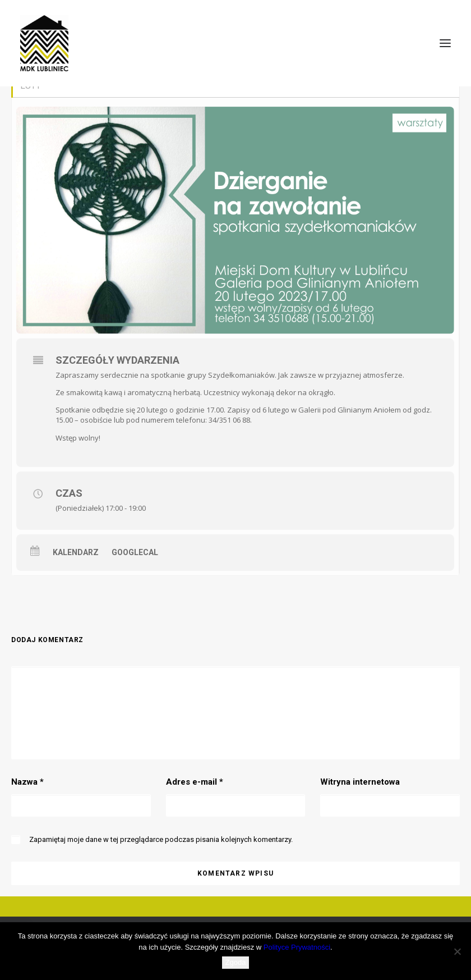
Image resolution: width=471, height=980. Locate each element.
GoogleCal (135, 552)
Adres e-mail (195, 782)
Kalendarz (76, 552)
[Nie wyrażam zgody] (457, 951)
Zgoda (236, 962)
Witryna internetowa (360, 782)
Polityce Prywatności (297, 947)
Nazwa (27, 782)
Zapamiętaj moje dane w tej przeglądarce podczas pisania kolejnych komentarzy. (161, 839)
